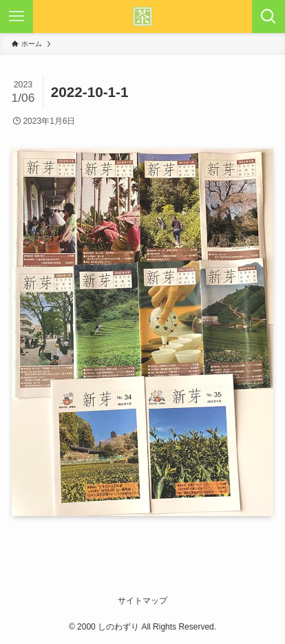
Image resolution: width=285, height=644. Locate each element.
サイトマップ (142, 601)
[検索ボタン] (268, 17)
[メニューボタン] (17, 17)
